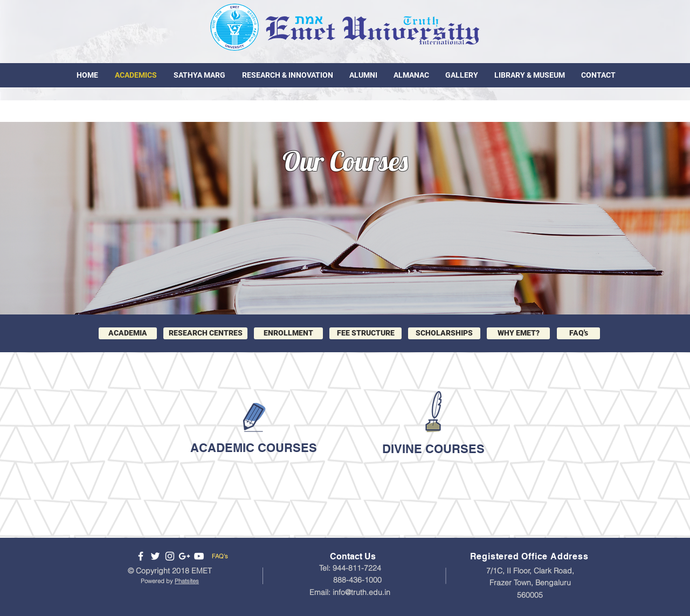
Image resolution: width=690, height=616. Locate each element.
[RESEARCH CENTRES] (205, 333)
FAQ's (220, 556)
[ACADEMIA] (128, 333)
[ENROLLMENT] (288, 333)
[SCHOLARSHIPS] (444, 333)
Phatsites (187, 581)
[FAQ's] (578, 333)
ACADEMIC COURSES (254, 448)
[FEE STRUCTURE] (365, 333)
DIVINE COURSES (433, 449)
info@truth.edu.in (361, 592)
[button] (518, 333)
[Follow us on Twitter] (155, 556)
